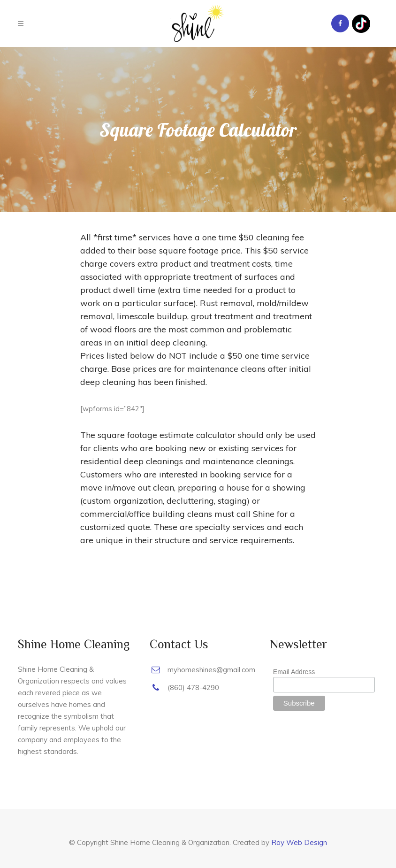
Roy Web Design (299, 842)
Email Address (294, 672)
